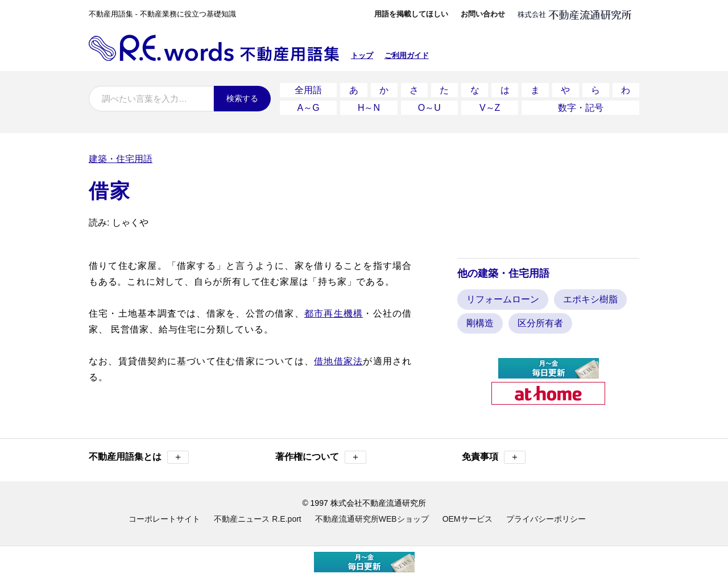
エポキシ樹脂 (590, 299)
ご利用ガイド (407, 55)
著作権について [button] (321, 457)
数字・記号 (581, 108)
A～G (309, 108)
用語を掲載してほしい (411, 14)
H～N (369, 108)
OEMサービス (468, 519)
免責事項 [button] (494, 457)
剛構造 (480, 323)
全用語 (308, 90)
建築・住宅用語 (121, 159)
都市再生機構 (334, 313)
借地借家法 (338, 361)
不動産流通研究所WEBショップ (372, 519)
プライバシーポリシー (546, 519)
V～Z (490, 108)
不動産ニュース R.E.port (257, 519)
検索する (242, 98)
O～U (429, 108)
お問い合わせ (483, 14)
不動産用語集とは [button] (139, 457)
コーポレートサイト (164, 519)
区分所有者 (540, 323)
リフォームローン (503, 299)
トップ (362, 55)
